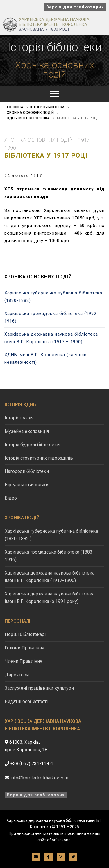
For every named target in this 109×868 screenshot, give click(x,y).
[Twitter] (73, 857)
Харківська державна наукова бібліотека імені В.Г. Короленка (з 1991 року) (50, 598)
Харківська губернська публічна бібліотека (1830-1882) (53, 297)
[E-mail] (36, 857)
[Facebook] (48, 857)
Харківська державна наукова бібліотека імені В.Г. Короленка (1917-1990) (50, 577)
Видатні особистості (26, 702)
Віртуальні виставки (26, 485)
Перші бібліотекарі (25, 634)
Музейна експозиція (27, 431)
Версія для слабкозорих (75, 7)
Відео (11, 498)
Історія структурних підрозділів (39, 458)
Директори (17, 675)
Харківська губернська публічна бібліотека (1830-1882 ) (51, 535)
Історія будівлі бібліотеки (32, 445)
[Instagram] (61, 857)
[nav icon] (54, 94)
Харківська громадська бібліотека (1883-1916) (49, 556)
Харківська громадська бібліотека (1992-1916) (51, 317)
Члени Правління (23, 661)
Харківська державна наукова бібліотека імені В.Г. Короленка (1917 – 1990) (51, 338)
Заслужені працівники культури (39, 688)
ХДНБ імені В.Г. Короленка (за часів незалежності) (45, 359)
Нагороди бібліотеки (27, 471)
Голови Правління (24, 648)
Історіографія (19, 418)
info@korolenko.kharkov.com (39, 778)
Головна (15, 107)
